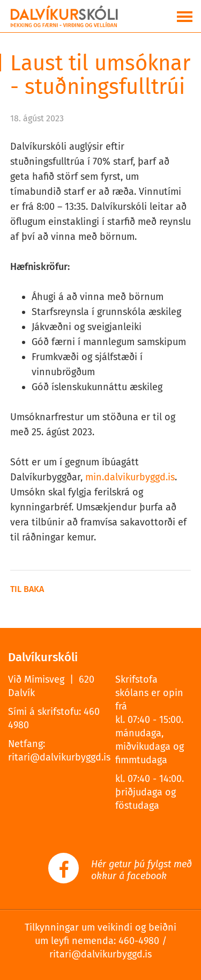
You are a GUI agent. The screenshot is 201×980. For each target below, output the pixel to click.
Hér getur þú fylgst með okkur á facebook (142, 870)
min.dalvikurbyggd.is (130, 477)
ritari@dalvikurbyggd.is (59, 757)
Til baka (27, 589)
